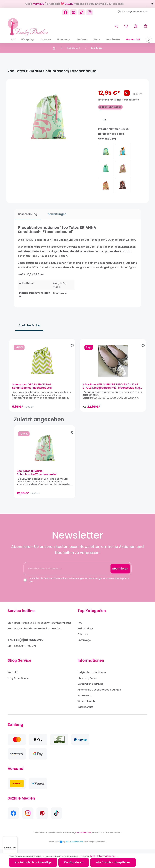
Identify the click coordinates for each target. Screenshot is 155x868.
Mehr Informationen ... (104, 856)
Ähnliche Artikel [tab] (29, 325)
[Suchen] (116, 26)
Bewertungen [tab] (56, 214)
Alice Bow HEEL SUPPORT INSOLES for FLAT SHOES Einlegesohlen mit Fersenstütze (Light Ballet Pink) (111, 388)
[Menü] (15, 838)
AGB (46, 582)
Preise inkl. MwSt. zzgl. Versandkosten (119, 100)
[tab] (26, 214)
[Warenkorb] (144, 26)
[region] (77, 377)
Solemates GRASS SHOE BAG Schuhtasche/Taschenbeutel (34, 388)
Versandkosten (84, 836)
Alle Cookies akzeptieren (113, 862)
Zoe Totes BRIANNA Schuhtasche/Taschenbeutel (37, 476)
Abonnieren (120, 572)
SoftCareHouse (74, 845)
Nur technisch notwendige (33, 862)
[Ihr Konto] (136, 26)
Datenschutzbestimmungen (69, 582)
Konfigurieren (74, 862)
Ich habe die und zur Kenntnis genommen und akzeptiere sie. (79, 583)
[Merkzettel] (126, 26)
